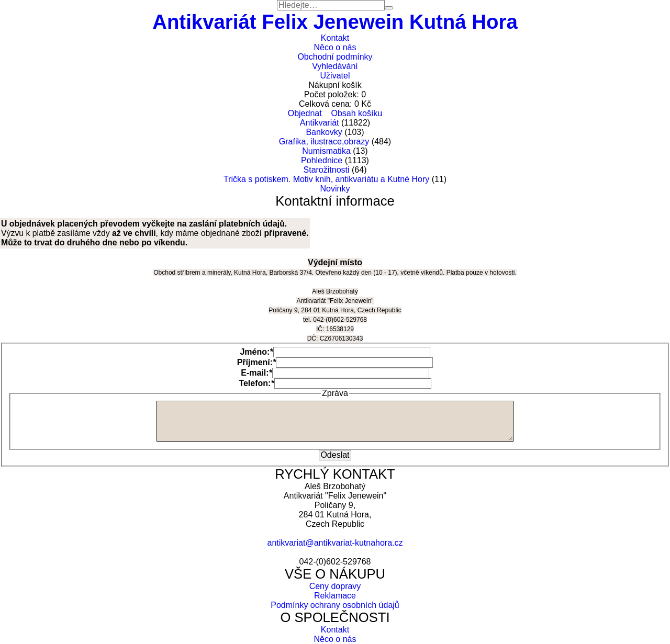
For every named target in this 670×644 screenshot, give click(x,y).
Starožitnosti (327, 170)
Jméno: (256, 352)
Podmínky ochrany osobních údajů (335, 605)
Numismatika (326, 151)
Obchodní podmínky (335, 57)
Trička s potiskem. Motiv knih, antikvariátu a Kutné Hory (326, 179)
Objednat (305, 113)
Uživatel (335, 76)
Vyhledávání (335, 66)
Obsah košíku (356, 113)
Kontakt (335, 38)
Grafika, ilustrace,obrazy (324, 142)
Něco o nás (335, 47)
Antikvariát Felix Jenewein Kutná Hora (335, 22)
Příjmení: (257, 362)
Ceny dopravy (335, 586)
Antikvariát (320, 123)
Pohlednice (322, 160)
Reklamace (335, 596)
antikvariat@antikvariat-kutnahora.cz (335, 543)
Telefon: (256, 383)
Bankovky (324, 132)
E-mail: (256, 373)
